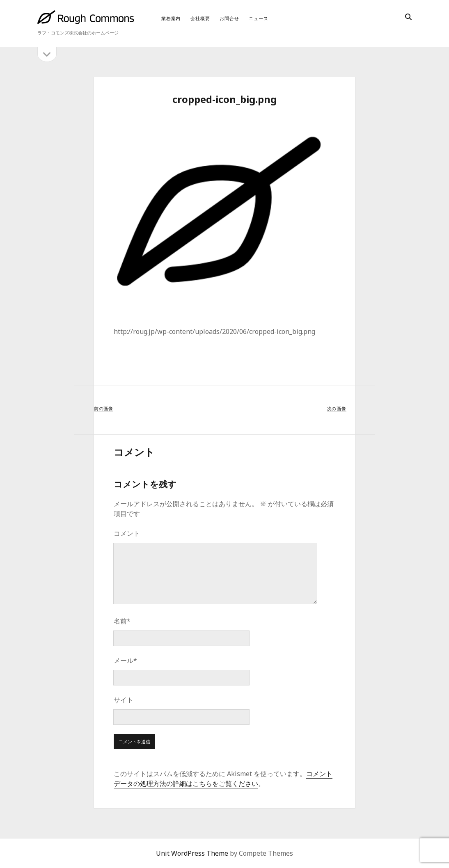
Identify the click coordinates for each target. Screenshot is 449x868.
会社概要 (200, 18)
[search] (408, 17)
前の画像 (104, 408)
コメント (127, 533)
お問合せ (229, 18)
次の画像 (337, 408)
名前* (122, 621)
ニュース (258, 18)
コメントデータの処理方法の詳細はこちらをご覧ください (223, 779)
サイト (124, 700)
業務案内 (171, 18)
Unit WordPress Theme (192, 853)
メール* (125, 660)
